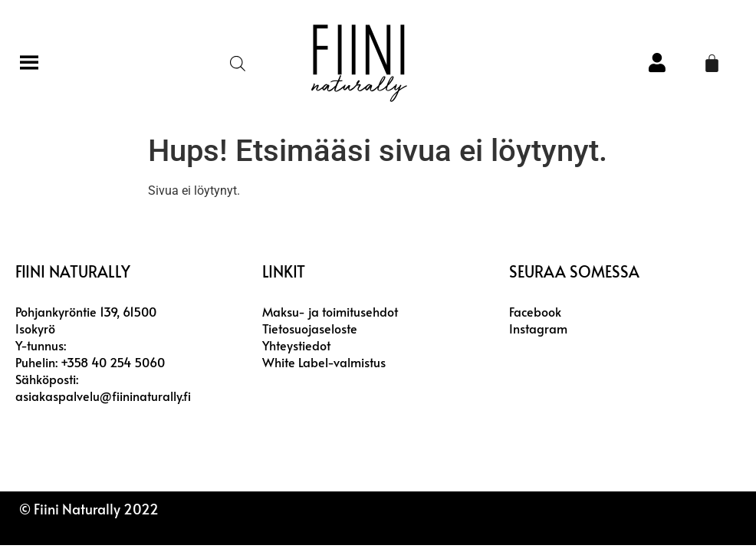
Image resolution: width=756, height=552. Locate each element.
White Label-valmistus (324, 362)
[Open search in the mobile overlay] (237, 64)
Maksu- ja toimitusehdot (330, 311)
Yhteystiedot (296, 345)
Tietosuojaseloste (310, 328)
